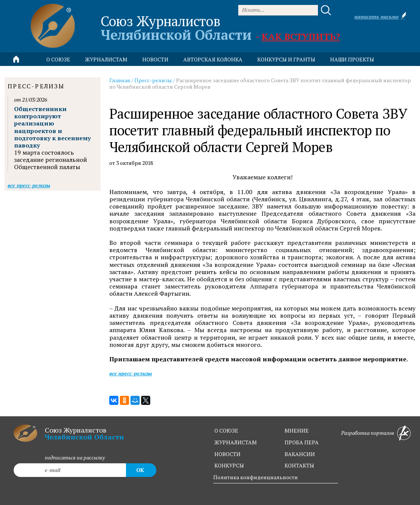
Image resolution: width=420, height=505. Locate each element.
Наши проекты (352, 59)
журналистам (236, 442)
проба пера (302, 442)
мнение (297, 431)
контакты (299, 465)
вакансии (300, 454)
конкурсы (229, 465)
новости (155, 59)
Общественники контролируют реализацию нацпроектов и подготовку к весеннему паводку (52, 127)
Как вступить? (301, 36)
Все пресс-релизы (131, 373)
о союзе (226, 431)
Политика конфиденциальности (256, 477)
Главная (120, 80)
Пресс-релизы (153, 80)
